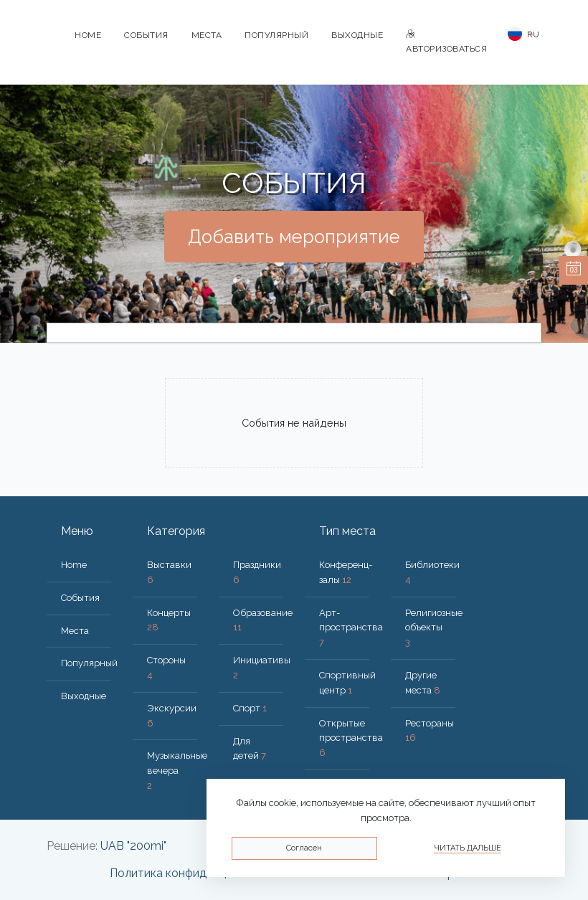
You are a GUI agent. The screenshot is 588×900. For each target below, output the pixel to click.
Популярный (276, 35)
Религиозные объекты (434, 628)
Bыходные (357, 35)
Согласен (304, 848)
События (146, 35)
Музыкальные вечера (177, 771)
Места (207, 35)
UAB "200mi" (133, 846)
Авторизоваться (446, 42)
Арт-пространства (351, 628)
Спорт (250, 708)
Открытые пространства (351, 738)
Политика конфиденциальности (196, 873)
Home (88, 35)
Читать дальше (468, 848)
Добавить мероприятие (294, 237)
